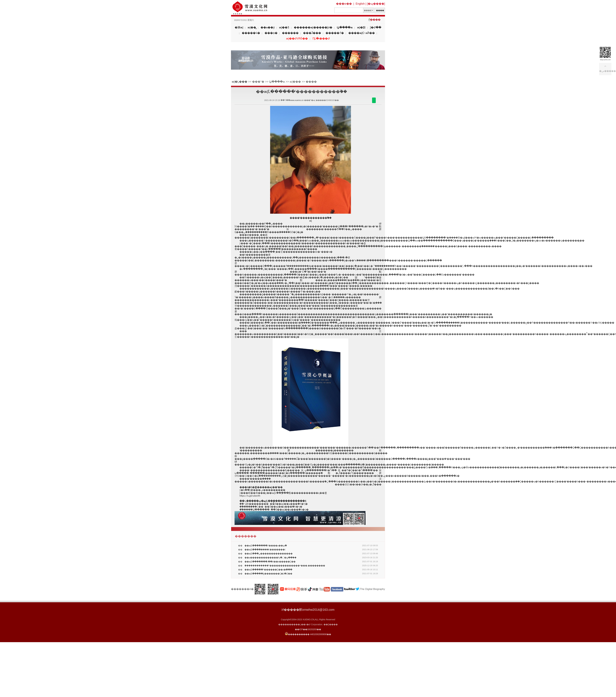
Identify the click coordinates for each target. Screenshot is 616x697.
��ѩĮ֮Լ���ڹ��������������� (269, 554)
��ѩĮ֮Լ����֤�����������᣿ (265, 550)
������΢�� (374, 100)
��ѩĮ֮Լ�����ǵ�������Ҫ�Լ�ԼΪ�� (268, 574)
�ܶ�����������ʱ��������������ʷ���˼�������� (285, 566)
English (360, 4)
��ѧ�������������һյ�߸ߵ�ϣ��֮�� (271, 558)
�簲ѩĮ (239, 27)
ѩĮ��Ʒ (284, 27)
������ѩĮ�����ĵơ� (313, 27)
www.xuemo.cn (297, 100)
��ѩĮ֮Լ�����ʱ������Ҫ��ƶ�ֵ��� (268, 570)
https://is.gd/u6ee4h (250, 496)
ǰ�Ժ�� (376, 27)
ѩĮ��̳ (252, 27)
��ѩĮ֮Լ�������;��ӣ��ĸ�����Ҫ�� (270, 562)
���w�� (344, 4)
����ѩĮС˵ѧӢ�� (362, 33)
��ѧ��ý (268, 27)
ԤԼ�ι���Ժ (321, 39)
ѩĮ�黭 (361, 27)
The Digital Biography (372, 589)
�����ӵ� (251, 33)
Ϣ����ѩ (345, 27)
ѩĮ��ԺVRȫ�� (297, 39)
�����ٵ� (335, 33)
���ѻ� (271, 33)
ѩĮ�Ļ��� (240, 82)
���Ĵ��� (312, 33)
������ (290, 33)
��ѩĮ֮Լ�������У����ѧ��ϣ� (266, 546)
